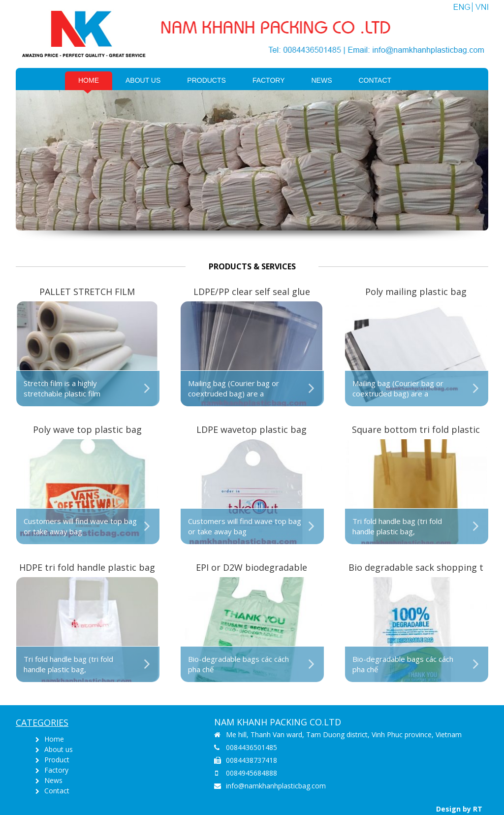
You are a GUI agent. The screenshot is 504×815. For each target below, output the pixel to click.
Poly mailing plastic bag (416, 292)
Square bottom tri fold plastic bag (416, 430)
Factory (269, 80)
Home (89, 80)
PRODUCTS (206, 80)
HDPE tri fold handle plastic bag (87, 567)
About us (143, 80)
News (322, 80)
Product (57, 760)
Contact (375, 80)
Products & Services (252, 266)
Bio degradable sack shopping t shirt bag (416, 568)
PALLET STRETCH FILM (87, 292)
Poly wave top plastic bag (87, 429)
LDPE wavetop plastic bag (252, 429)
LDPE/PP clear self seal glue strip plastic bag (252, 292)
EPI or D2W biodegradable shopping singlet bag (252, 568)
